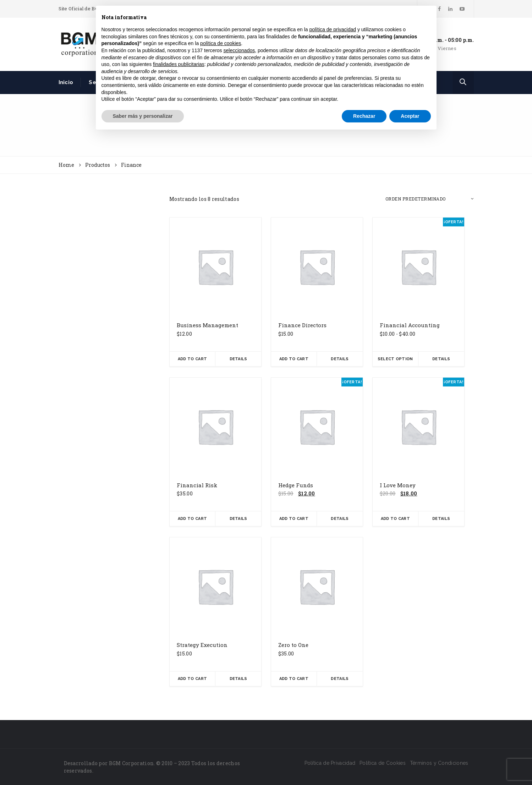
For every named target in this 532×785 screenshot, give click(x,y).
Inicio (66, 82)
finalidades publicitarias (179, 64)
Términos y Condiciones (439, 763)
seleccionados (239, 50)
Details (238, 359)
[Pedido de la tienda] (430, 199)
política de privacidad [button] (333, 29)
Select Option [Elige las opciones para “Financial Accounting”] (395, 359)
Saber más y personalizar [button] (143, 116)
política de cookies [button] (221, 43)
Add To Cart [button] (192, 359)
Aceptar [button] (410, 116)
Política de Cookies (383, 763)
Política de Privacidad (330, 763)
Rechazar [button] (364, 116)
